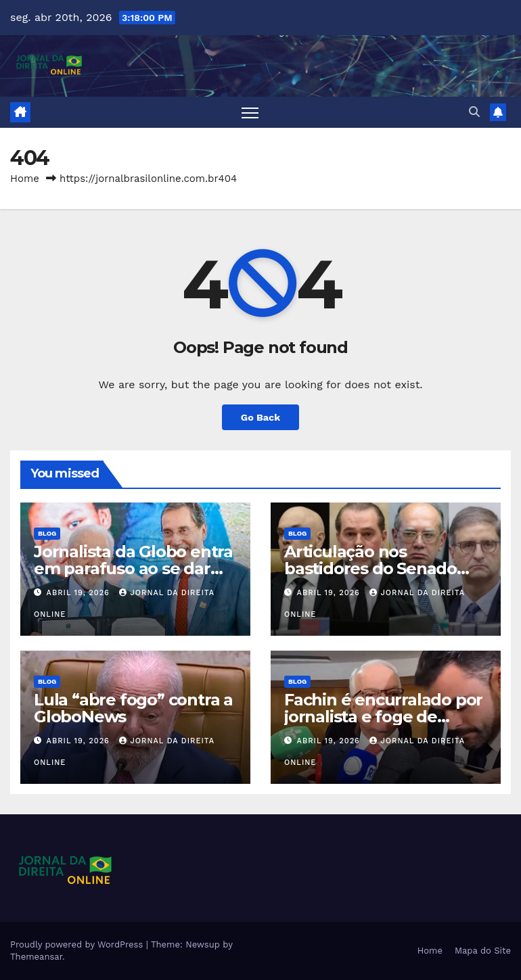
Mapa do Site (483, 951)
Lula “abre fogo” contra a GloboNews (133, 708)
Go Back (260, 417)
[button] (474, 112)
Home (25, 179)
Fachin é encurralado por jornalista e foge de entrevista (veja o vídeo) (383, 717)
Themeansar (36, 957)
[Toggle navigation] (250, 113)
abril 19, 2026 (80, 593)
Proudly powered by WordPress (78, 944)
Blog (47, 533)
